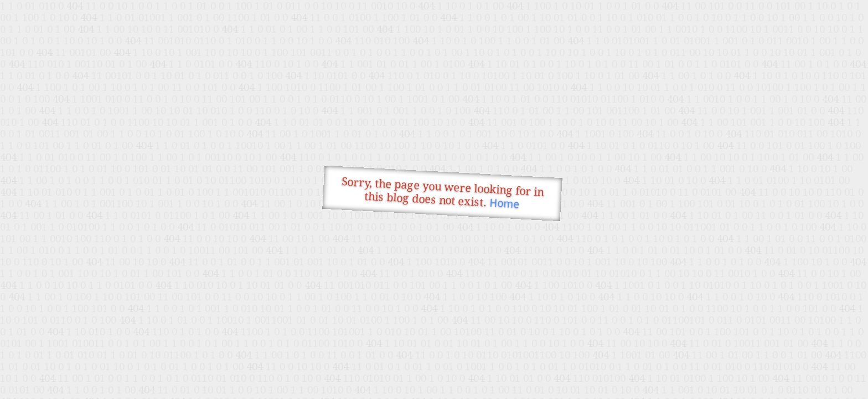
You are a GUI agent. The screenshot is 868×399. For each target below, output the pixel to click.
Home (505, 204)
